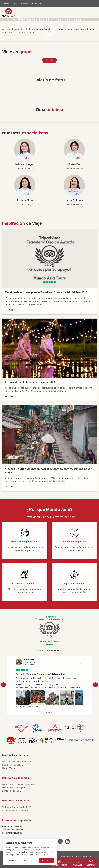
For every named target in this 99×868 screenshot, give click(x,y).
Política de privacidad (12, 826)
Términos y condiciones (13, 830)
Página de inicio (9, 19)
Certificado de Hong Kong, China (75, 857)
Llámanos (91, 863)
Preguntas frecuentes (12, 833)
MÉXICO (38, 3)
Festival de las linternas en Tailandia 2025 (30, 382)
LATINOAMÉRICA (26, 3)
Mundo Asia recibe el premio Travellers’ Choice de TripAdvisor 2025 (46, 292)
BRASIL (15, 3)
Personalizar (14, 861)
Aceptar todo (47, 861)
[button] (3, 685)
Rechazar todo (30, 861)
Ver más (50, 60)
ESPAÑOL (6, 3)
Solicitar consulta (60, 863)
